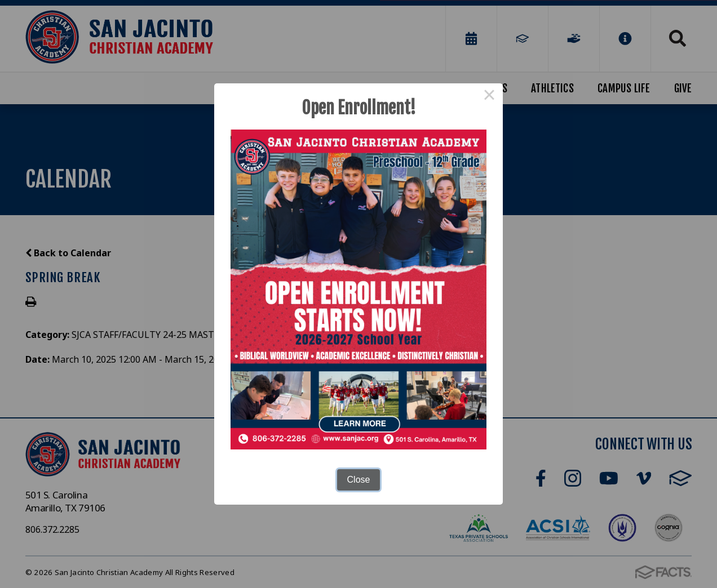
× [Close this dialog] (489, 97)
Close (359, 480)
